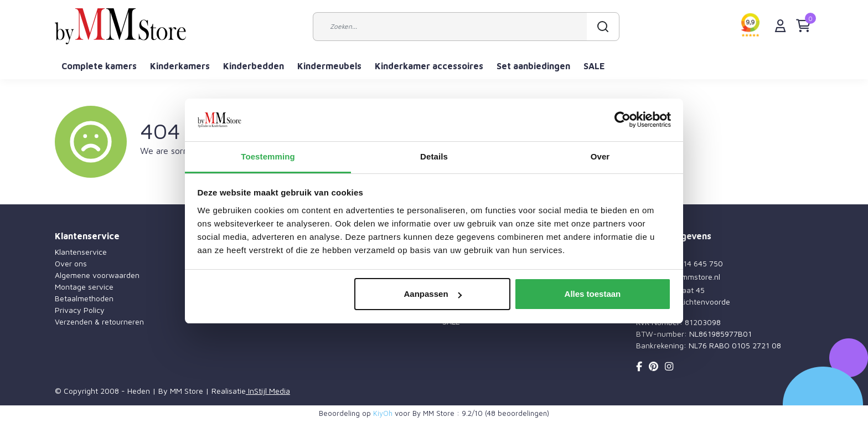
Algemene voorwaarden (97, 275)
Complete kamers (99, 66)
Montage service (84, 287)
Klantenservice (81, 252)
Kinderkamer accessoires (429, 66)
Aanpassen (433, 294)
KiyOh (383, 413)
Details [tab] (434, 156)
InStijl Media (268, 391)
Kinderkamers (180, 66)
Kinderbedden (254, 66)
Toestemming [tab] (268, 156)
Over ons (71, 263)
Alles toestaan (593, 294)
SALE (594, 66)
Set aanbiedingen (533, 66)
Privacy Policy (80, 310)
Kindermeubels (329, 66)
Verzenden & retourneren (99, 321)
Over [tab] (600, 156)
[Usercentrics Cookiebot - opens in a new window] (622, 120)
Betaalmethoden (84, 298)
